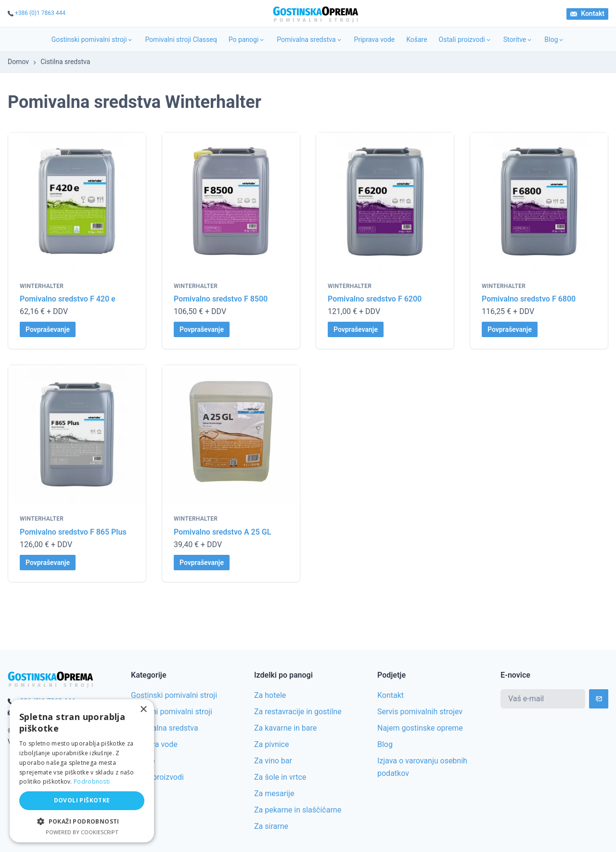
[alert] (82, 771)
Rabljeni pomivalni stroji (172, 712)
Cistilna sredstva (65, 62)
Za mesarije (274, 793)
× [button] (143, 710)
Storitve (518, 39)
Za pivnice (271, 744)
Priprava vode (375, 39)
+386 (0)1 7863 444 (40, 13)
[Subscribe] (599, 699)
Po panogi (247, 39)
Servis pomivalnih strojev (420, 712)
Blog (554, 39)
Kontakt (587, 13)
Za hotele (270, 695)
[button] (82, 821)
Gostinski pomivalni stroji (93, 39)
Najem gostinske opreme (420, 728)
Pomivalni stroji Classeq (181, 39)
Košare (417, 39)
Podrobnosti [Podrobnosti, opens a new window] (92, 781)
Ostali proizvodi (465, 39)
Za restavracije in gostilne (298, 712)
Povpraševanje (48, 329)
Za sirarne (271, 826)
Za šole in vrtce (280, 777)
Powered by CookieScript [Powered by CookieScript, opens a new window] (82, 832)
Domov (18, 62)
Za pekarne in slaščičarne (298, 810)
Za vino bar (273, 761)
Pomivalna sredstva (309, 39)
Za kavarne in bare (285, 728)
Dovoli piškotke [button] (82, 800)
